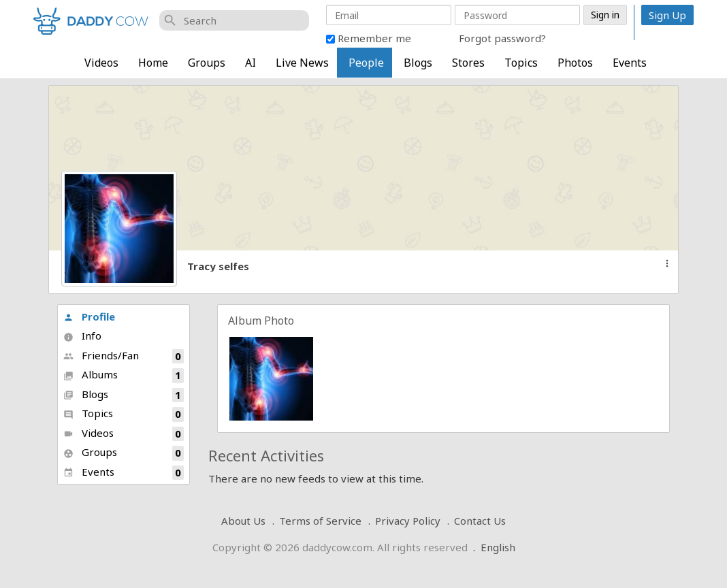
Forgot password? (502, 38)
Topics (521, 63)
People (366, 63)
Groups (207, 63)
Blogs (418, 63)
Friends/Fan (124, 356)
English (498, 547)
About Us (243, 521)
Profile (89, 316)
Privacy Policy (408, 521)
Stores (468, 63)
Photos (575, 63)
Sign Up (667, 15)
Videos (101, 63)
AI (251, 63)
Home (153, 63)
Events (630, 63)
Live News (302, 63)
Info (82, 336)
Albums (124, 375)
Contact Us (480, 521)
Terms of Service (320, 521)
